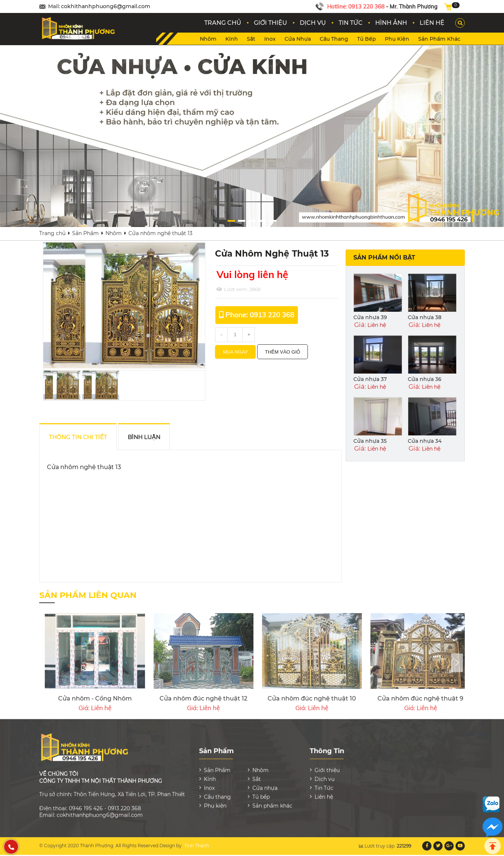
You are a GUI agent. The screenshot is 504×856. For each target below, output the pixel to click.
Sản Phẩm (85, 233)
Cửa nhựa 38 (425, 317)
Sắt (251, 39)
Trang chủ (52, 233)
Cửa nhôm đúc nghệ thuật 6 (299, 698)
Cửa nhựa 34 (425, 441)
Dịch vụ (325, 775)
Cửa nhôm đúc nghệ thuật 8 (82, 698)
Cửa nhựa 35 (370, 441)
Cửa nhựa (298, 39)
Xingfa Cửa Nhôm (408, 698)
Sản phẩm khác (439, 39)
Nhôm (208, 39)
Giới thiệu (327, 766)
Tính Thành (197, 841)
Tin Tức (324, 783)
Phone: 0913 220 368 (260, 315)
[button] (287, 221)
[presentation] (457, 663)
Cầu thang (334, 39)
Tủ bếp (367, 39)
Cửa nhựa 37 (370, 379)
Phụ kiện (397, 39)
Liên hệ (324, 792)
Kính (232, 39)
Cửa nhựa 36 (425, 379)
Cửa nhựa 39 (370, 317)
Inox (270, 39)
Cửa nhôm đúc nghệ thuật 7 (191, 698)
